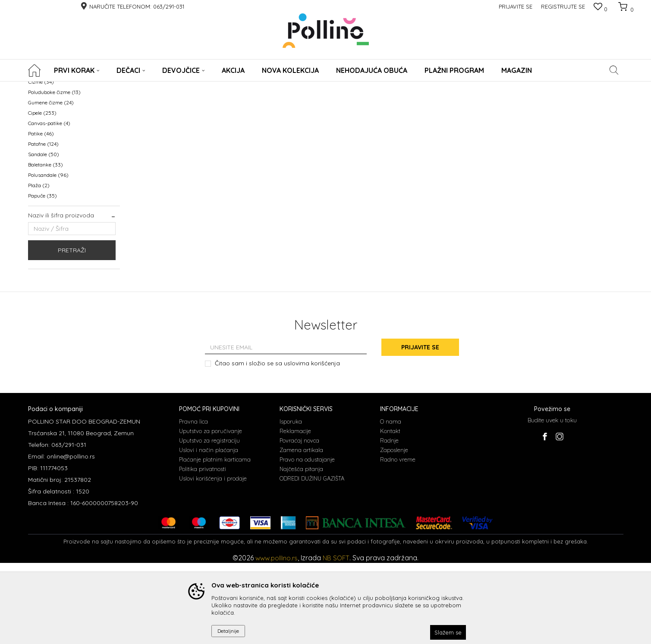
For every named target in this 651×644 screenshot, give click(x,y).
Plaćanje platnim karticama (215, 540)
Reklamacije (295, 512)
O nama (391, 503)
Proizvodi (66, 87)
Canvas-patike (49, 205)
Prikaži (533, 101)
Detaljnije (228, 631)
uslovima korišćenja (312, 444)
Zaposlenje (394, 531)
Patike (41, 215)
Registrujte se (563, 6)
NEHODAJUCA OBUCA (60, 122)
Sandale (44, 236)
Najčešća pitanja (301, 550)
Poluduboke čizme (54, 174)
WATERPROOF (50, 132)
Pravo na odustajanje (307, 540)
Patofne (43, 225)
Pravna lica (193, 503)
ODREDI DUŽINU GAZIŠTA (312, 559)
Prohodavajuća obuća (57, 153)
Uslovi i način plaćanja (209, 531)
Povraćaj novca (299, 521)
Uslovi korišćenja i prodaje (213, 559)
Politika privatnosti (203, 550)
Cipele (42, 194)
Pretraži (72, 332)
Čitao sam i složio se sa (277, 445)
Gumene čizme (51, 184)
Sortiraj (408, 101)
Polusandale (48, 256)
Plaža (39, 267)
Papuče (42, 277)
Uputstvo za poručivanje (211, 512)
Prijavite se (420, 429)
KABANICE (44, 143)
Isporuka (291, 503)
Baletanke (46, 246)
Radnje (389, 521)
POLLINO (38, 87)
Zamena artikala (301, 531)
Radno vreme (398, 540)
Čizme (41, 163)
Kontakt (390, 512)
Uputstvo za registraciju (209, 521)
